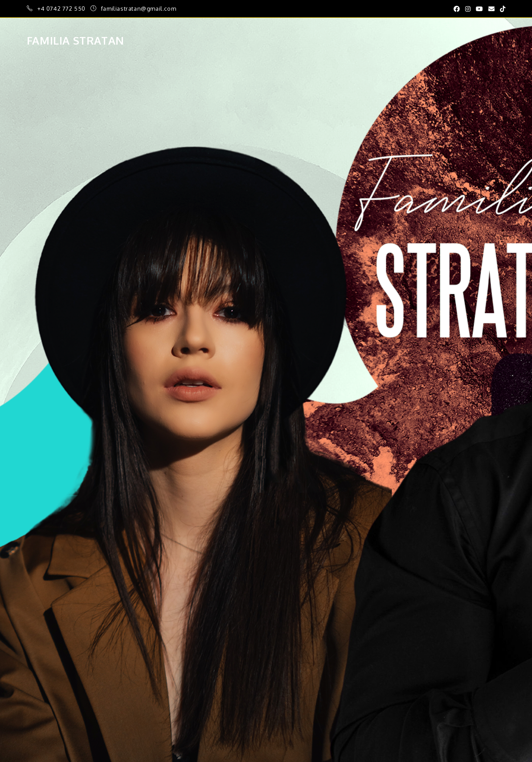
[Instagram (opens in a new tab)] (468, 9)
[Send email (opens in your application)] (491, 9)
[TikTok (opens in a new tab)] (501, 9)
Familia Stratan (76, 40)
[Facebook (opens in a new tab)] (457, 9)
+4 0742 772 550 (62, 8)
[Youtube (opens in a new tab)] (479, 9)
